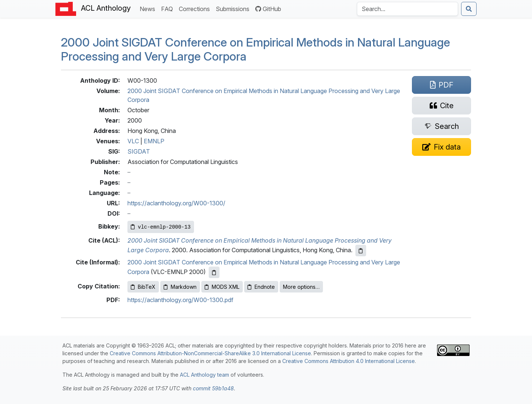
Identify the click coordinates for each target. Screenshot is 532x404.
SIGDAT (139, 151)
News (149, 8)
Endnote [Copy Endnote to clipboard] (261, 287)
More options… (301, 287)
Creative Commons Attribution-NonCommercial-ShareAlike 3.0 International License (210, 353)
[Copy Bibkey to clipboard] (161, 227)
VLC (133, 141)
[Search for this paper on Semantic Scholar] (441, 126)
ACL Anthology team (204, 375)
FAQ (168, 8)
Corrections (196, 8)
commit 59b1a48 (213, 388)
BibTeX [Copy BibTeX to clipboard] (143, 287)
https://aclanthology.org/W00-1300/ (176, 203)
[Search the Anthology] (407, 9)
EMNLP (154, 141)
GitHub (268, 9)
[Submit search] (469, 9)
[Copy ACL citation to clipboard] (361, 251)
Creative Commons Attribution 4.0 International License (349, 361)
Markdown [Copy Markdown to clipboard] (180, 287)
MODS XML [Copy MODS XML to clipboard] (222, 287)
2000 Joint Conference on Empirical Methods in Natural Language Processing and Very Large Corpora (255, 49)
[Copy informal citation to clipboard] (214, 272)
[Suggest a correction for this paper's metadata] (441, 147)
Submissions (234, 8)
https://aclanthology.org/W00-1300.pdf (180, 300)
